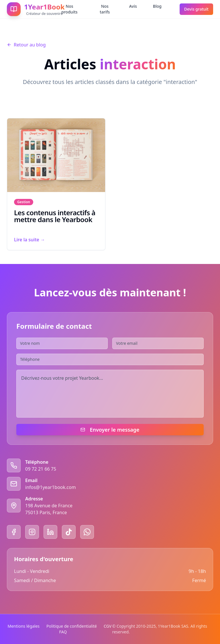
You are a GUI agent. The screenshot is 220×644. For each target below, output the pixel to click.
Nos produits (69, 9)
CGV (108, 626)
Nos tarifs (105, 9)
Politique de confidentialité (72, 626)
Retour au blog (26, 45)
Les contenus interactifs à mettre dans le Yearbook (55, 216)
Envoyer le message (110, 430)
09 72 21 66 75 (41, 469)
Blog (157, 6)
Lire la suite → (30, 240)
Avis (133, 6)
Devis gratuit (196, 9)
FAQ (63, 632)
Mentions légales (24, 626)
